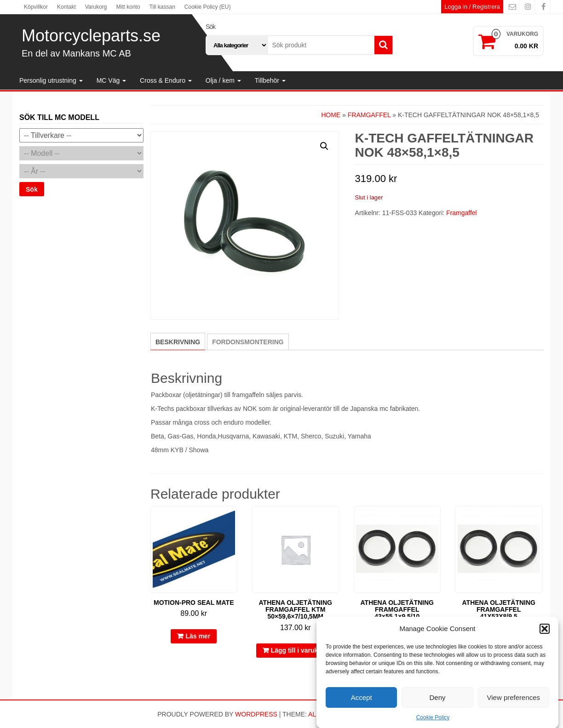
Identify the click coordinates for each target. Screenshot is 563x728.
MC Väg (111, 80)
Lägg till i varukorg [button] (300, 650)
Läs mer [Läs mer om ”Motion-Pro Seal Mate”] (198, 636)
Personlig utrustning (51, 80)
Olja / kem (223, 80)
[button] (545, 637)
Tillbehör (270, 80)
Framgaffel (369, 115)
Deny (437, 706)
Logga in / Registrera (472, 7)
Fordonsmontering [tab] (248, 342)
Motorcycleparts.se (91, 36)
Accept (362, 706)
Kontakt (66, 7)
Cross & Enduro (166, 80)
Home (331, 115)
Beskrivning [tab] (178, 342)
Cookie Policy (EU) (208, 7)
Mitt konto (128, 7)
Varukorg (96, 7)
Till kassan (162, 7)
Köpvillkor (36, 7)
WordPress (256, 714)
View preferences (514, 706)
